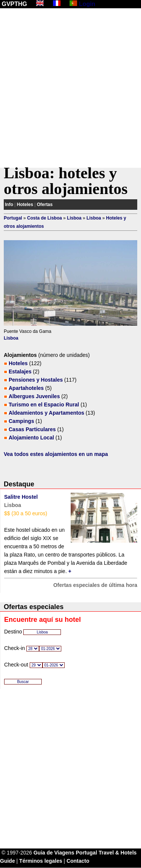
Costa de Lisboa (45, 218)
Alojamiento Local (31, 438)
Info (9, 205)
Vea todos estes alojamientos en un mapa (56, 454)
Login (87, 4)
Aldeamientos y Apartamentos (46, 413)
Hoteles (25, 205)
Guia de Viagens (54, 853)
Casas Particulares (32, 429)
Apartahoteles (26, 388)
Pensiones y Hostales (36, 380)
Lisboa (74, 218)
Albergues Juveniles (34, 396)
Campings (21, 421)
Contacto (78, 861)
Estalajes (20, 372)
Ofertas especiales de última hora (95, 585)
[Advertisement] (70, 88)
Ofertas (45, 205)
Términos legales (41, 861)
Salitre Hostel (21, 497)
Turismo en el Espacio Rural (44, 405)
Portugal (13, 218)
